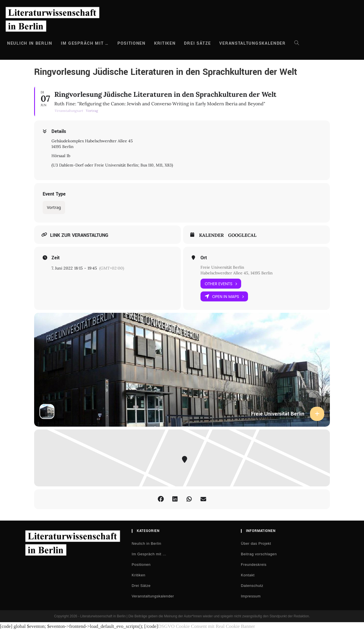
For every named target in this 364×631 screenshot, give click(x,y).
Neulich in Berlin (146, 543)
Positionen (141, 565)
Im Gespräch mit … (149, 554)
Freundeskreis (254, 565)
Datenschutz (252, 586)
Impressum (251, 596)
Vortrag (54, 207)
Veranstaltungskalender (153, 596)
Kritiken (138, 575)
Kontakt (248, 575)
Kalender (211, 235)
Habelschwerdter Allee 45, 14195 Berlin (237, 273)
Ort (204, 258)
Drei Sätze (141, 586)
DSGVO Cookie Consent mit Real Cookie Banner (206, 626)
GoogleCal (242, 235)
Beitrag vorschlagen (259, 554)
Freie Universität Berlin (222, 267)
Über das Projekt (256, 543)
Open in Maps (224, 296)
